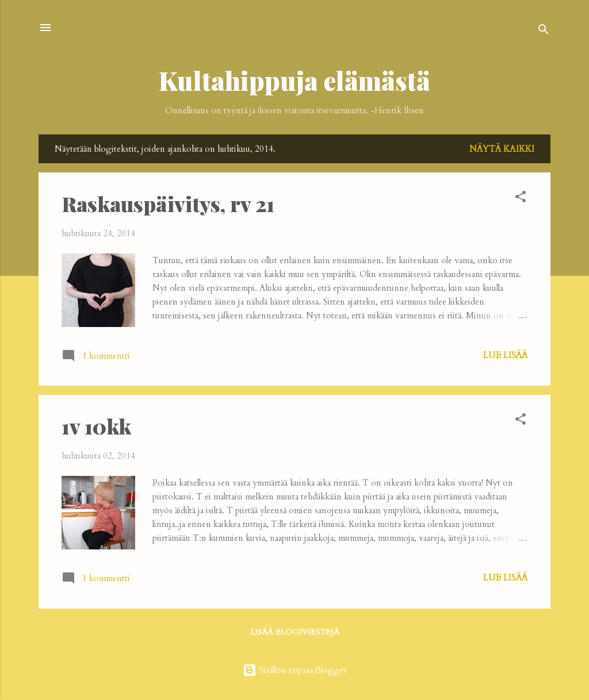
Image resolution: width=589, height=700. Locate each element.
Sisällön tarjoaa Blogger (295, 670)
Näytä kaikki (502, 149)
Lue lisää (505, 355)
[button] (521, 199)
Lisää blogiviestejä (295, 632)
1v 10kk (96, 426)
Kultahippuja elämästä (294, 80)
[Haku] (544, 31)
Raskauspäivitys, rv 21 (168, 203)
